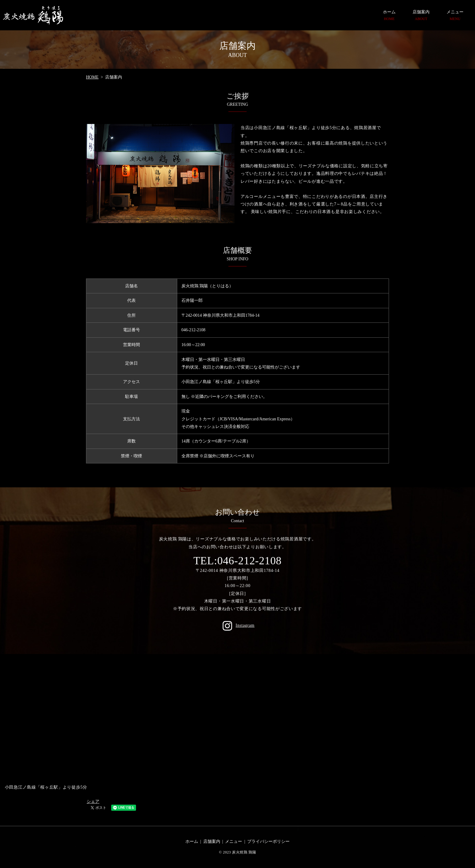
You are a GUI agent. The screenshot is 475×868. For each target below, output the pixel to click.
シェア (93, 801)
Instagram (237, 625)
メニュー (455, 15)
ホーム (389, 15)
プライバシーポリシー (268, 841)
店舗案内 (421, 15)
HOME (92, 77)
